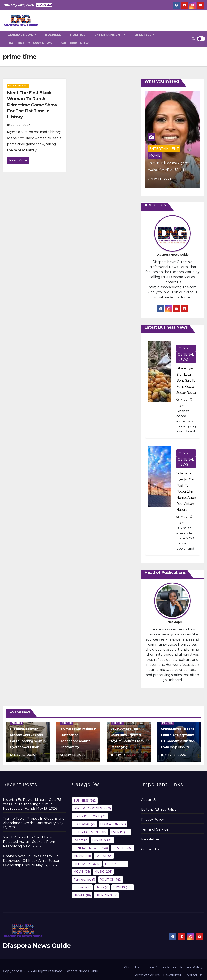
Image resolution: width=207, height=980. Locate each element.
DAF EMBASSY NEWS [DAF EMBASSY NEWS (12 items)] (92, 808)
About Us (149, 800)
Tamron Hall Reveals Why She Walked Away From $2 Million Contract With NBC (168, 170)
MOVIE (155, 155)
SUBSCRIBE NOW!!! (76, 43)
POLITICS (78, 35)
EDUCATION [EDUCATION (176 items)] (113, 824)
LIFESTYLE (145, 35)
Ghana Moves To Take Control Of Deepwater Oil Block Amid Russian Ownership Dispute (32, 861)
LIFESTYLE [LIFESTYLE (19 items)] (116, 864)
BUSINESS (53, 35)
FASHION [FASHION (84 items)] (102, 840)
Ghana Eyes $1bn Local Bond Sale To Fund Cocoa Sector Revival (186, 381)
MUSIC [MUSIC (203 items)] (103, 872)
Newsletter (150, 839)
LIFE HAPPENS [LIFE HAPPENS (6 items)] (87, 864)
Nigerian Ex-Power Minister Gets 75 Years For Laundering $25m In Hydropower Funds (32, 804)
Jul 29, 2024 (21, 125)
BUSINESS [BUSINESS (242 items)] (85, 801)
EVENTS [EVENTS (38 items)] (120, 832)
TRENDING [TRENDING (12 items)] (106, 895)
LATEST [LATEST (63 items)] (104, 856)
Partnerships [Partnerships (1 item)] (84, 880)
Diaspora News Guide (37, 946)
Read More (18, 160)
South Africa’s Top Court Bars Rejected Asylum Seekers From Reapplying (29, 842)
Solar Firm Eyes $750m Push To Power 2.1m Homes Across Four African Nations (186, 492)
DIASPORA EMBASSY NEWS (30, 43)
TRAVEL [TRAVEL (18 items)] (82, 895)
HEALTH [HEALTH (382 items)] (122, 848)
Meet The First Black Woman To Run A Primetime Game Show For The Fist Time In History (32, 105)
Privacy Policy (153, 819)
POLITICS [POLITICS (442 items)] (111, 880)
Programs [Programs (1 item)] (82, 887)
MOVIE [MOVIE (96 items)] (82, 872)
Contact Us (150, 849)
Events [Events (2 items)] (80, 840)
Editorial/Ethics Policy (159, 810)
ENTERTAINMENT (110, 35)
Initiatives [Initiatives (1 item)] (82, 856)
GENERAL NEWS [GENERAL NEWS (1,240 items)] (91, 848)
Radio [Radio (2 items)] (102, 887)
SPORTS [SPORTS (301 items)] (123, 887)
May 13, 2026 (161, 179)
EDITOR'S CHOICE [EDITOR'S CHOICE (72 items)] (90, 816)
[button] (193, 39)
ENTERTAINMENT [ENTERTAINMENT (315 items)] (90, 832)
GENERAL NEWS (22, 35)
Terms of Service (155, 829)
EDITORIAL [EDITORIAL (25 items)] (84, 824)
